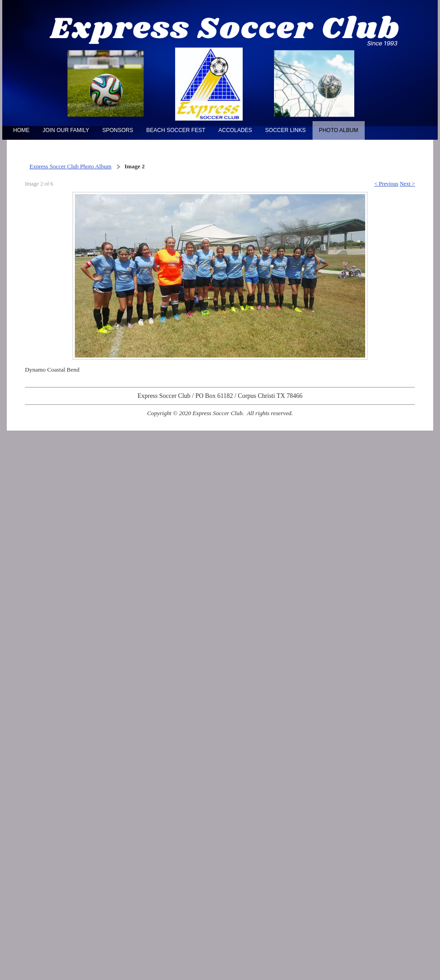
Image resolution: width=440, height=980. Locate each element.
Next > (407, 184)
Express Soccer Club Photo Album (71, 166)
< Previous (386, 184)
